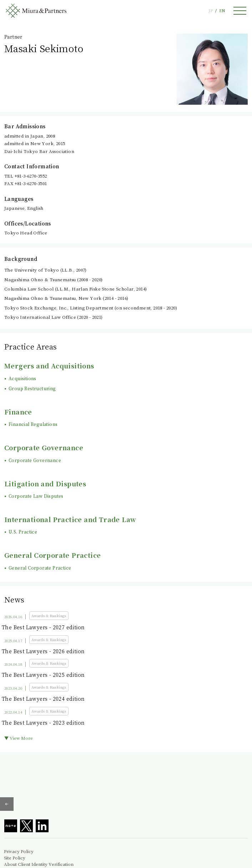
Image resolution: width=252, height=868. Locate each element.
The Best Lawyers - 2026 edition (43, 651)
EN (222, 11)
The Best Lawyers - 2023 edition (43, 723)
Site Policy (15, 858)
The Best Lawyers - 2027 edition (43, 627)
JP (211, 11)
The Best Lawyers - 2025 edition (43, 675)
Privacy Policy (19, 851)
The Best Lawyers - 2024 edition (43, 699)
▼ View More (19, 738)
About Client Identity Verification (39, 864)
